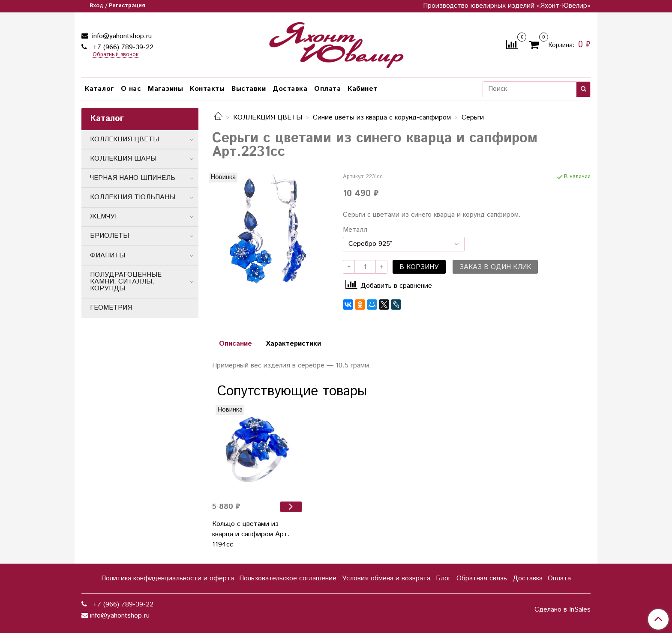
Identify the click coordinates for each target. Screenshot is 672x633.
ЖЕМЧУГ (104, 216)
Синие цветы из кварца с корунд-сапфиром (382, 118)
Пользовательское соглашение (288, 578)
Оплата (327, 89)
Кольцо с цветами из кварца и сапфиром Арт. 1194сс (251, 534)
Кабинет (363, 89)
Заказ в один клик (495, 267)
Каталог (99, 89)
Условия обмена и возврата (386, 578)
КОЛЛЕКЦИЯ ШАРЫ (123, 159)
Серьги (473, 118)
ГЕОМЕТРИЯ (111, 308)
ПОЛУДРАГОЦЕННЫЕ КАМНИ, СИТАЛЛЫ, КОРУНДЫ (126, 282)
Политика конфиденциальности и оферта (168, 578)
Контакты (207, 89)
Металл (355, 230)
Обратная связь (482, 578)
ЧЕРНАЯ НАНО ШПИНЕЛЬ (133, 178)
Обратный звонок (115, 55)
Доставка (290, 89)
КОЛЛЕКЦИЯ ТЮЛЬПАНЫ (133, 197)
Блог (443, 578)
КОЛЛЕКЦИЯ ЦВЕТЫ (268, 118)
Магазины (165, 89)
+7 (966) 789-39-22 (122, 47)
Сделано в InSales (562, 610)
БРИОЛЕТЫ (109, 236)
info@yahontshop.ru (121, 36)
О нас (131, 89)
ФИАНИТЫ (108, 255)
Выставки (249, 89)
